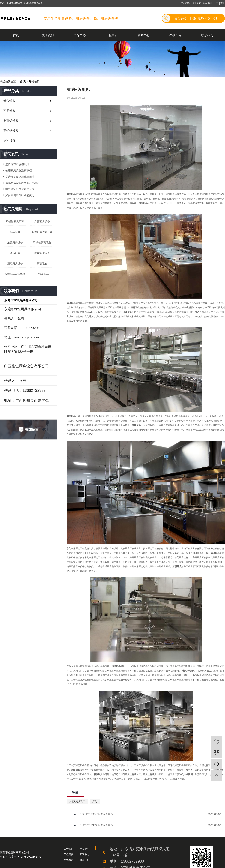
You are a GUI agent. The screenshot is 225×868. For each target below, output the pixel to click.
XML (223, 3)
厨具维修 (15, 232)
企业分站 (197, 3)
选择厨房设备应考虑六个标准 (22, 183)
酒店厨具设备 (15, 263)
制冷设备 (9, 141)
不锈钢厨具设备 (42, 242)
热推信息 (186, 3)
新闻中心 (143, 35)
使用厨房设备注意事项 (19, 170)
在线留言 (175, 35)
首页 (16, 35)
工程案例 (112, 35)
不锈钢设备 (11, 131)
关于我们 (48, 35)
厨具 (95, 802)
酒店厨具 (15, 253)
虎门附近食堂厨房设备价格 (97, 814)
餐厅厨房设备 (42, 253)
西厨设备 (9, 111)
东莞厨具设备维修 (15, 274)
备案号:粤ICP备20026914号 (25, 857)
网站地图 (208, 3)
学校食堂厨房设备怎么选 (20, 189)
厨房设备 (42, 263)
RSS (216, 3)
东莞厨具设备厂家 (42, 232)
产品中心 (80, 35)
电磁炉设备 (11, 121)
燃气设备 (9, 101)
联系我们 (207, 35)
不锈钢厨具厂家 (15, 221)
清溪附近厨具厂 (77, 802)
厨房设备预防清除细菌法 (20, 177)
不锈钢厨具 (42, 274)
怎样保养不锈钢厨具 (17, 164)
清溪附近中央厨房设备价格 (97, 825)
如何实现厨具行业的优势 (20, 195)
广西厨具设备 (42, 221)
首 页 (23, 81)
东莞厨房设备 (15, 242)
